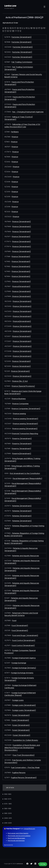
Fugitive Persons (19, 773)
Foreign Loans (18, 700)
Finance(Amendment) (21, 286)
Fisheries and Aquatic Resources (26, 556)
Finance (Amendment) (21, 222)
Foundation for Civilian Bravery (25, 740)
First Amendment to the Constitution (25, 473)
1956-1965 (8, 794)
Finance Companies (20, 404)
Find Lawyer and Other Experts (18, 833)
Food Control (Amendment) (24, 640)
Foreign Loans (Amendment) (24, 705)
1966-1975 (8, 799)
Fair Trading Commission (22, 62)
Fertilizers (15, 132)
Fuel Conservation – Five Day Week (25, 768)
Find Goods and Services (16, 841)
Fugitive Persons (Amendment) (24, 778)
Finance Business (19, 399)
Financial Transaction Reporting (25, 434)
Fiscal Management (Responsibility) (27, 478)
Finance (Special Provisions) (23, 386)
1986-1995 (8, 809)
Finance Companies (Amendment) (26, 409)
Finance (15, 137)
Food (14, 621)
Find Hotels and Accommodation (19, 836)
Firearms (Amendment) (22, 439)
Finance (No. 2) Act (20, 381)
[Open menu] (44, 7)
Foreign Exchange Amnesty (22, 673)
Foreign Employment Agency (24, 658)
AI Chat (43, 864)
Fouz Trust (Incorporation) (24, 755)
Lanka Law (10, 6)
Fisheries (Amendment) (22, 506)
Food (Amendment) (20, 625)
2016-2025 (8, 823)
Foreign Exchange (19, 663)
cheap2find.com (29, 829)
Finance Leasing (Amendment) (26, 419)
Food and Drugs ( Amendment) (25, 635)
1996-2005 (8, 813)
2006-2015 (8, 818)
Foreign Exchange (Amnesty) (24, 668)
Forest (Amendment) (21, 715)
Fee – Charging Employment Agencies (28, 112)
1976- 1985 (8, 804)
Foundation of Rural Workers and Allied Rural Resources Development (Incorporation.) (22, 748)
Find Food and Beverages (16, 838)
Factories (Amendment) (22, 37)
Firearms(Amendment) (22, 454)
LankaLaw (20, 864)
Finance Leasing (19, 414)
